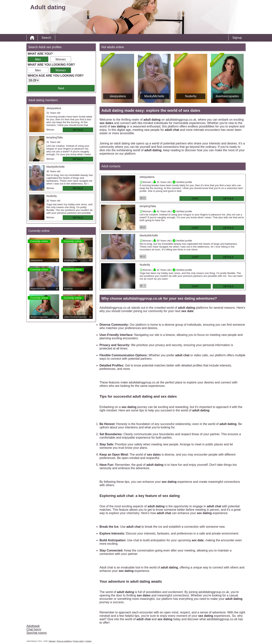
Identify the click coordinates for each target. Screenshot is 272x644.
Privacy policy (78, 641)
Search (46, 38)
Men (38, 59)
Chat (195, 199)
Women (61, 59)
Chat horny (34, 629)
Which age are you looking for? (56, 76)
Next (61, 88)
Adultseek (33, 626)
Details (78, 130)
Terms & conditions (64, 641)
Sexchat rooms (37, 633)
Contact (88, 641)
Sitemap (52, 641)
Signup (237, 38)
